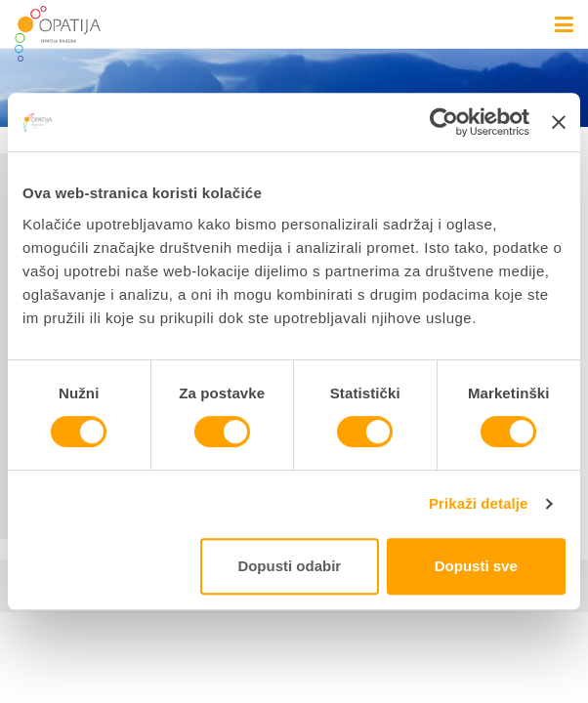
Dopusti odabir (289, 566)
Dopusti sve (476, 566)
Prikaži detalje (479, 503)
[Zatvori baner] (559, 122)
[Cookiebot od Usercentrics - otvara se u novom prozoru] (444, 122)
